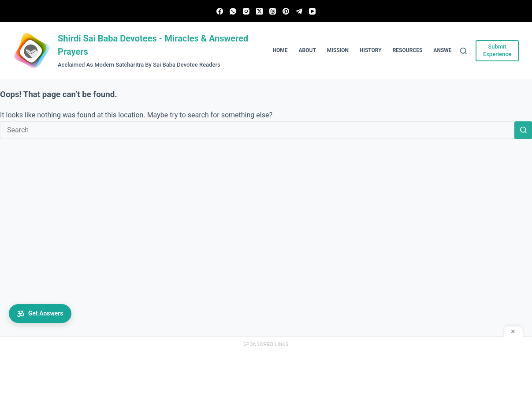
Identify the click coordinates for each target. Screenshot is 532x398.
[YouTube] (312, 11)
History (371, 50)
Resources (408, 50)
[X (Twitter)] (259, 11)
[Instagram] (246, 11)
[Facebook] (220, 11)
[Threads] (273, 11)
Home (280, 50)
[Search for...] (257, 130)
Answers (446, 50)
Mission (338, 50)
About (307, 50)
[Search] (463, 51)
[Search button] (523, 130)
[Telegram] (299, 11)
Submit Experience (497, 50)
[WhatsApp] (233, 11)
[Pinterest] (286, 11)
